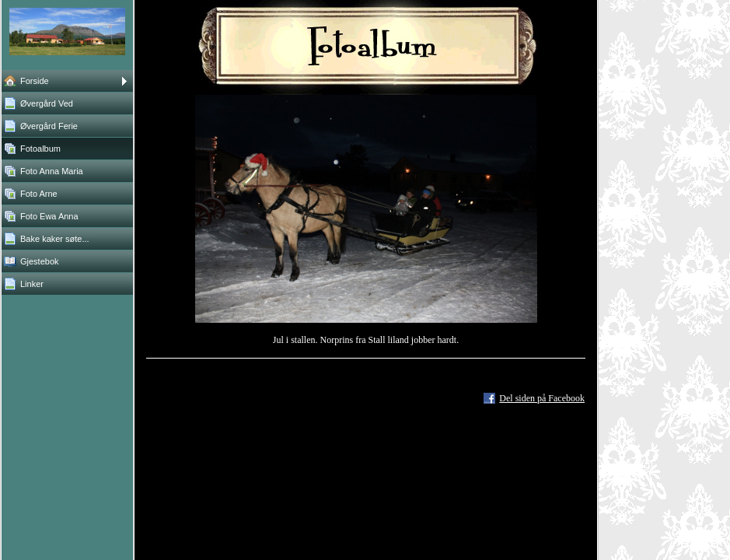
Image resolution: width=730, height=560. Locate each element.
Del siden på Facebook (542, 398)
